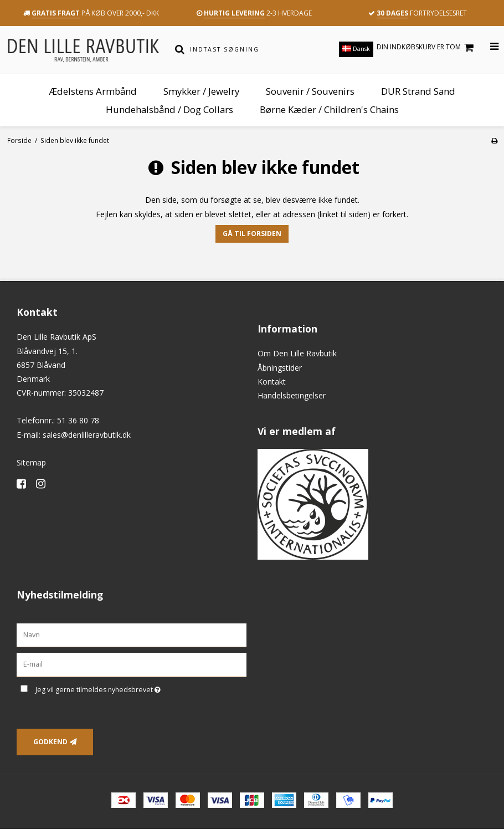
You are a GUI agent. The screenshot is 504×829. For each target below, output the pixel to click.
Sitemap (31, 462)
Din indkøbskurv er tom (427, 47)
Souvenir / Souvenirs (310, 91)
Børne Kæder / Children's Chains (329, 109)
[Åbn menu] (488, 47)
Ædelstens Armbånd (93, 91)
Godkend (50, 742)
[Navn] (132, 634)
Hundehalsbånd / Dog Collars (169, 109)
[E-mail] (132, 664)
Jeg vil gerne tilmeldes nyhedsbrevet (126, 688)
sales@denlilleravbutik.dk (87, 435)
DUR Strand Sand (418, 91)
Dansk (356, 49)
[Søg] (180, 49)
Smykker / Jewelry (201, 91)
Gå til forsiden (252, 234)
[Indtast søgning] (257, 49)
